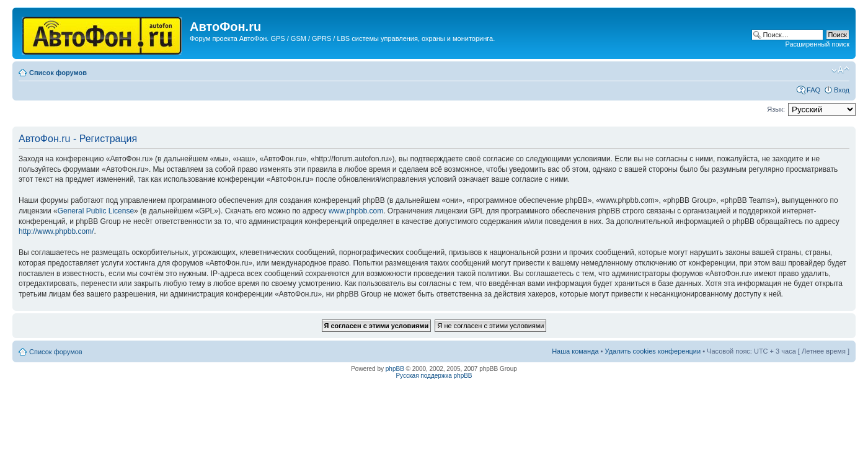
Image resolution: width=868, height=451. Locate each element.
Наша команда (575, 351)
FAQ (813, 90)
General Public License (96, 211)
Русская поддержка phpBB (434, 376)
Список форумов (58, 73)
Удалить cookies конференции (653, 351)
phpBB (395, 369)
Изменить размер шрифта (840, 70)
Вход (842, 90)
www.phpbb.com (356, 211)
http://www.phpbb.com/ (56, 231)
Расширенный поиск (817, 44)
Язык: (776, 109)
